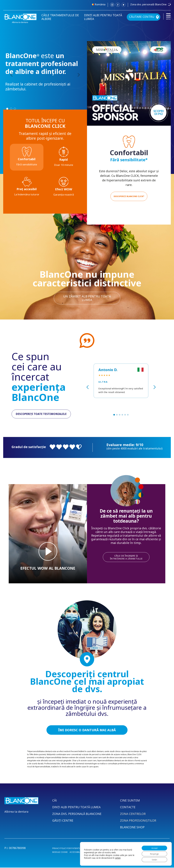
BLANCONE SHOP (132, 828)
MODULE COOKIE (60, 852)
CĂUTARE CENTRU (142, 17)
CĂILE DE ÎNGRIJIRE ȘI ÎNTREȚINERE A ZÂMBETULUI (126, 557)
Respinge (153, 853)
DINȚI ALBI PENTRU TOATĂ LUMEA (103, 17)
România (100, 4)
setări (120, 857)
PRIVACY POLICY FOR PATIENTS (66, 849)
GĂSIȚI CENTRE (63, 821)
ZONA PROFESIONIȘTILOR (138, 821)
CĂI (55, 801)
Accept (153, 846)
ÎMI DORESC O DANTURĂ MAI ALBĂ (87, 730)
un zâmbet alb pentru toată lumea (87, 298)
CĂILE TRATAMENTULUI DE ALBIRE (60, 17)
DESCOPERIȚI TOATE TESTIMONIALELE (41, 414)
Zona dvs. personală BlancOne (148, 4)
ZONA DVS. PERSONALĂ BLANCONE (77, 814)
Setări (153, 859)
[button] (114, 415)
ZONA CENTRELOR (133, 814)
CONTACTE (128, 808)
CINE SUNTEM (130, 801)
